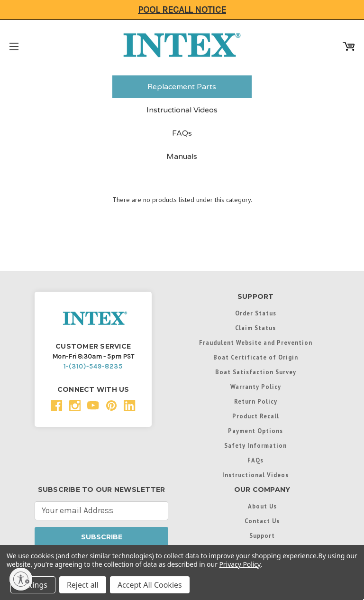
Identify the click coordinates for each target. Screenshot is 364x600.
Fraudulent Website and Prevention (256, 342)
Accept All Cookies (150, 585)
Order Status (256, 313)
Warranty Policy (256, 387)
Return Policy (256, 401)
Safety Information (255, 445)
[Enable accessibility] (21, 579)
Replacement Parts (182, 87)
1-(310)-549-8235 (93, 366)
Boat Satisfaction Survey (256, 372)
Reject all (83, 585)
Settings (33, 585)
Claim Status (255, 328)
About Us (262, 506)
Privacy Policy (240, 564)
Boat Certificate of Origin (256, 357)
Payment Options (255, 431)
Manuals (182, 157)
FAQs (182, 133)
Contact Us (262, 521)
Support (262, 535)
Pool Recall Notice (182, 10)
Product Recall (256, 416)
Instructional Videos (182, 110)
